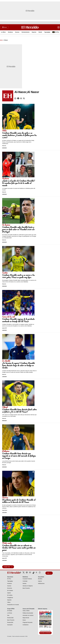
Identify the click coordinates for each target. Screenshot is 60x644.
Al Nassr (6, 40)
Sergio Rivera (5, 510)
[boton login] (59, 27)
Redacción (4, 146)
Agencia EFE (4, 328)
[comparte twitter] (24, 99)
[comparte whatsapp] (15, 99)
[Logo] (30, 27)
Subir (49, 573)
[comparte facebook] (18, 99)
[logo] (10, 573)
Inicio (1, 40)
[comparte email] (21, 99)
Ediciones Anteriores (45, 633)
